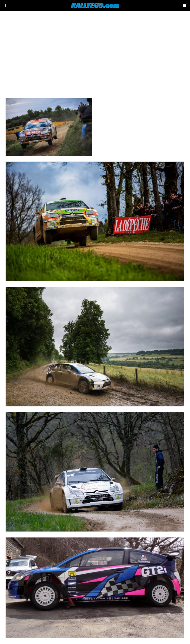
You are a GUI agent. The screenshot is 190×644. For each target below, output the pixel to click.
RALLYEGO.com (95, 5)
